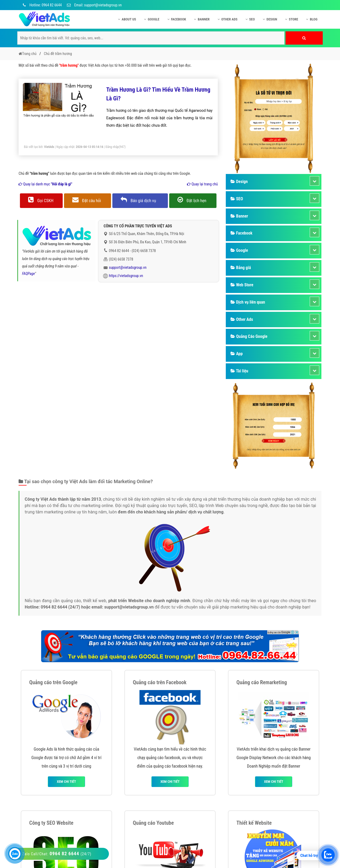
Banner (202, 19)
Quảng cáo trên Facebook (160, 682)
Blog (312, 19)
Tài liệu (239, 371)
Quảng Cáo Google (249, 336)
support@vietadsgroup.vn (128, 267)
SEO (250, 19)
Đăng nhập (112, 147)
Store (292, 19)
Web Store (242, 285)
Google (152, 19)
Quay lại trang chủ (202, 184)
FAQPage (28, 274)
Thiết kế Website (254, 823)
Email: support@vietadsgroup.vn (94, 5)
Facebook (177, 19)
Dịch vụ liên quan (248, 302)
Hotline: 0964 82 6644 (41, 5)
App (237, 354)
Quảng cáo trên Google (53, 682)
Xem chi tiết (66, 782)
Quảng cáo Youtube (153, 823)
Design (270, 19)
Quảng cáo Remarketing (262, 682)
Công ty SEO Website (51, 823)
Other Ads (228, 19)
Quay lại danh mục (45, 184)
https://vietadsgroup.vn (126, 276)
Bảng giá (241, 268)
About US (127, 19)
